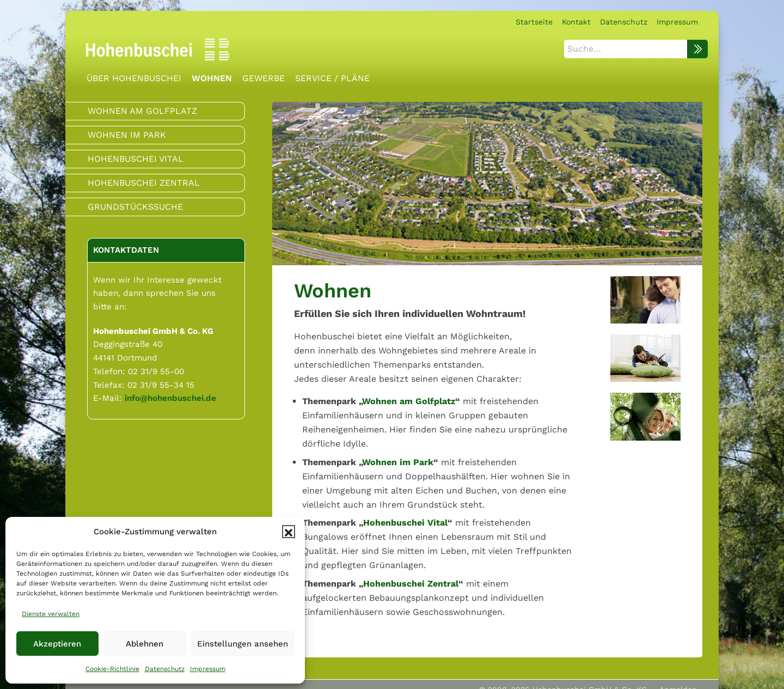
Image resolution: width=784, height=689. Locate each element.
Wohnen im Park (398, 462)
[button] (289, 532)
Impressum (208, 669)
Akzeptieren (57, 644)
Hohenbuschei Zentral (411, 584)
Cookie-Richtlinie (112, 669)
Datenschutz (165, 669)
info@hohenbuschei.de (170, 398)
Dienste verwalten (51, 614)
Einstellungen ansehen (243, 644)
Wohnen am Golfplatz (409, 401)
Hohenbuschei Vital (405, 523)
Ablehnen (145, 644)
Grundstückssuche (135, 207)
